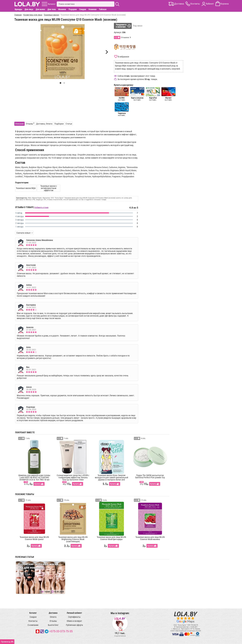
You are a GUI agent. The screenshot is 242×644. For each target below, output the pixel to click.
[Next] (106, 52)
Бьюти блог (53, 625)
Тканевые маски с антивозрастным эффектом (49, 188)
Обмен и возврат (74, 621)
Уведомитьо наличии (121, 26)
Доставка (53, 613)
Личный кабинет (74, 613)
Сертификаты (74, 617)
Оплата (53, 617)
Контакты (33, 621)
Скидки (83, 9)
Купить (38, 484)
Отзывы (53, 621)
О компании (33, 625)
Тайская (103, 9)
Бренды (18, 9)
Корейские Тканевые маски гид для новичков (38, 566)
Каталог (33, 613)
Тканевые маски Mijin (26, 188)
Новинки (92, 9)
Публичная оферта (74, 625)
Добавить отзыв (41, 207)
